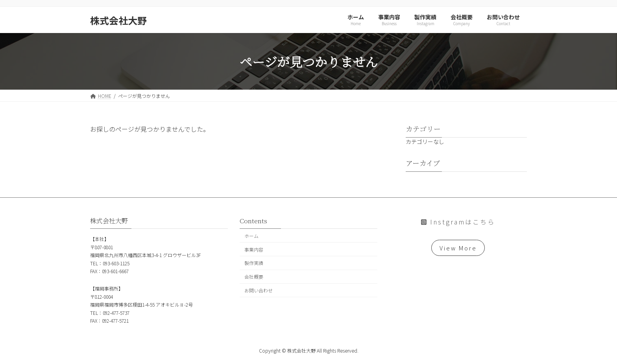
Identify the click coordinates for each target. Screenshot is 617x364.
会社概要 (254, 277)
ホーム (251, 235)
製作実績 (254, 263)
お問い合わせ (259, 290)
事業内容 (254, 249)
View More (458, 248)
